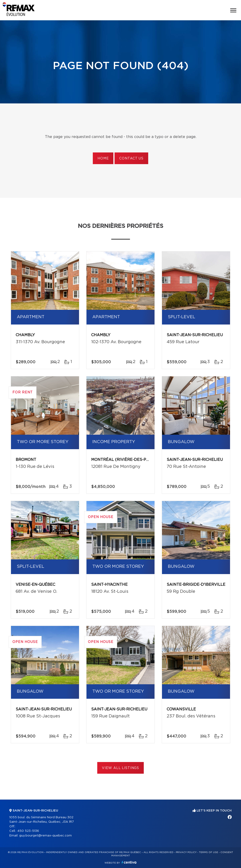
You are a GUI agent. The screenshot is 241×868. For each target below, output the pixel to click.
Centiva (129, 862)
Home (103, 159)
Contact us (131, 159)
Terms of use (209, 852)
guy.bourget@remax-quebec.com (45, 836)
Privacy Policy (186, 852)
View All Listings (120, 768)
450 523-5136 (28, 831)
